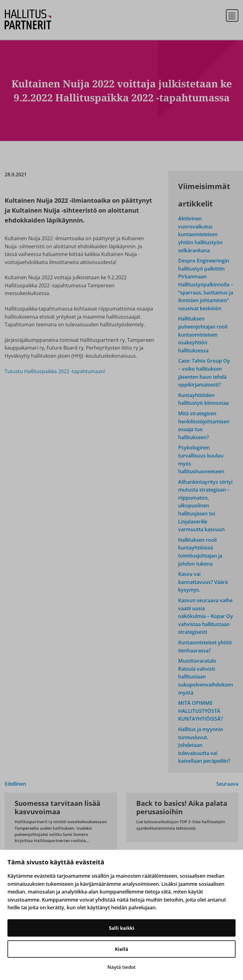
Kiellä (121, 949)
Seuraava (227, 784)
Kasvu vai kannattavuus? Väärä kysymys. (203, 582)
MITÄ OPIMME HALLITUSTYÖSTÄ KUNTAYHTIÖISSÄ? (200, 711)
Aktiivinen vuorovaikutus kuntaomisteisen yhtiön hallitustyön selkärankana (200, 234)
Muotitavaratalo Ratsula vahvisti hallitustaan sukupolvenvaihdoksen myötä (206, 677)
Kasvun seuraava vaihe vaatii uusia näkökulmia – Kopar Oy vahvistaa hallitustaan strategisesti (206, 616)
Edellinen (15, 784)
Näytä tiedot (121, 967)
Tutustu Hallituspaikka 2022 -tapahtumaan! (55, 371)
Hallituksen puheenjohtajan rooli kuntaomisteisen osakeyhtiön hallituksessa (203, 334)
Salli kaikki (122, 928)
